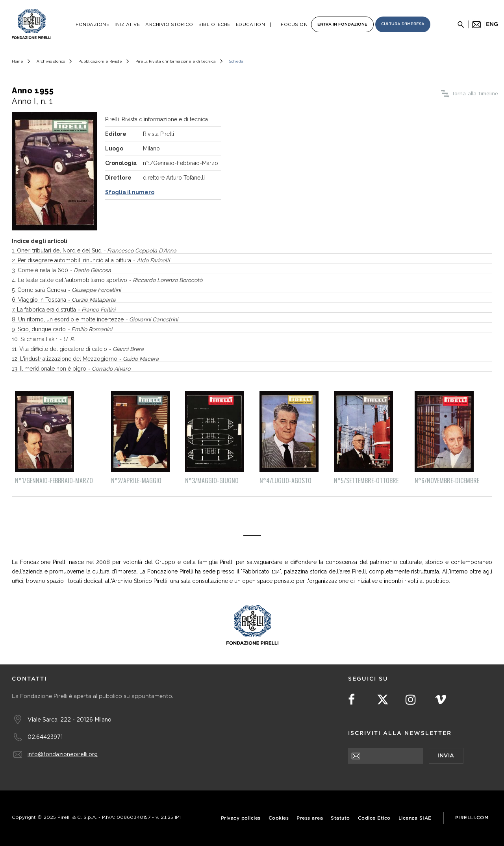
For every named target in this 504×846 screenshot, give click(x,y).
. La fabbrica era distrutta (65, 310)
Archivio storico (51, 61)
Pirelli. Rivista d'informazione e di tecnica (176, 61)
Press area (310, 818)
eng (492, 24)
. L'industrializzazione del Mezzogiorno (88, 359)
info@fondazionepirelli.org (63, 754)
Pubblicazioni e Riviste (100, 61)
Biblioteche (214, 25)
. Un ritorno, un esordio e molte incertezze (97, 319)
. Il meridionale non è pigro (74, 369)
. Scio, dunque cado (64, 329)
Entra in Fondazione (342, 25)
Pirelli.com (472, 818)
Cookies (279, 818)
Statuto (340, 818)
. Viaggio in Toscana (66, 300)
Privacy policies (241, 818)
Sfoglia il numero (130, 192)
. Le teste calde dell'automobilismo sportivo (109, 280)
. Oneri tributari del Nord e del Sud (95, 250)
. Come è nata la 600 (63, 270)
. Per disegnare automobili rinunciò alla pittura (92, 260)
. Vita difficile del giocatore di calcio (80, 349)
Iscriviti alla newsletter (400, 733)
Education (251, 25)
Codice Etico (374, 818)
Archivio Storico (169, 25)
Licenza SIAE (415, 818)
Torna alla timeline (475, 94)
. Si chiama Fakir (46, 339)
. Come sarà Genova (68, 290)
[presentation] (408, 779)
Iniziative (127, 25)
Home (18, 61)
